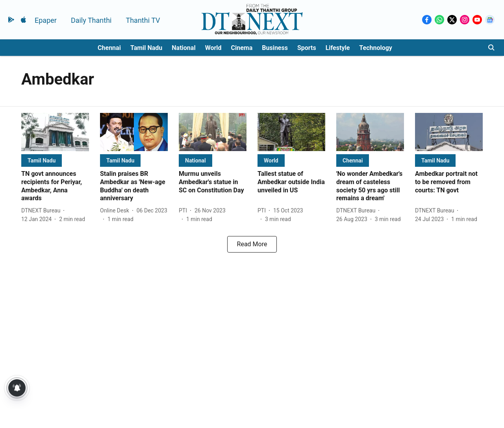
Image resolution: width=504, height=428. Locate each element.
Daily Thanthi (91, 20)
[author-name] (42, 211)
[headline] (55, 186)
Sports (307, 48)
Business (275, 48)
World (213, 48)
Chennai (109, 48)
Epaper (46, 20)
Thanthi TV (143, 20)
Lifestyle (338, 48)
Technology (376, 48)
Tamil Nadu (146, 48)
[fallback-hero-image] (55, 132)
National (183, 48)
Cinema (242, 48)
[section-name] (42, 160)
